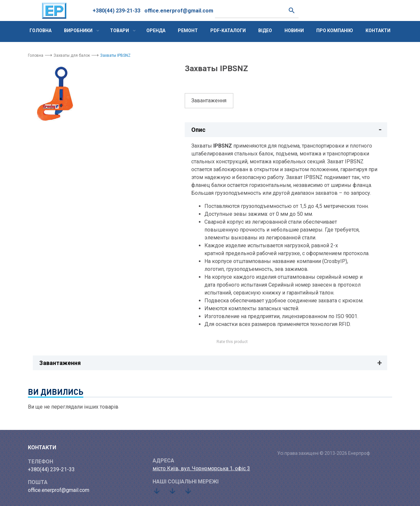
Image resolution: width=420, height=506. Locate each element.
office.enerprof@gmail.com (179, 11)
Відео (265, 30)
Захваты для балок (72, 55)
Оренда (156, 30)
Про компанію (335, 30)
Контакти (378, 30)
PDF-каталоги (228, 30)
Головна (41, 30)
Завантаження (209, 101)
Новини (294, 30)
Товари (119, 30)
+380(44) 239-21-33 (116, 11)
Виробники (78, 30)
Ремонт (188, 30)
